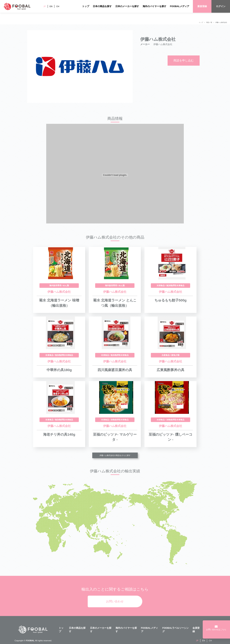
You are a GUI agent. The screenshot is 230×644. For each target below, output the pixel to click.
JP (45, 6)
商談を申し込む (184, 60)
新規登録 (202, 6)
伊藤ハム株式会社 (221, 22)
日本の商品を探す (102, 6)
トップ (86, 6)
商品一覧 (209, 22)
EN (51, 6)
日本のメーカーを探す (127, 6)
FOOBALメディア (180, 6)
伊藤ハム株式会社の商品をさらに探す (115, 455)
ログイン (221, 6)
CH (58, 6)
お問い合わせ (115, 601)
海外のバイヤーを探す (154, 6)
